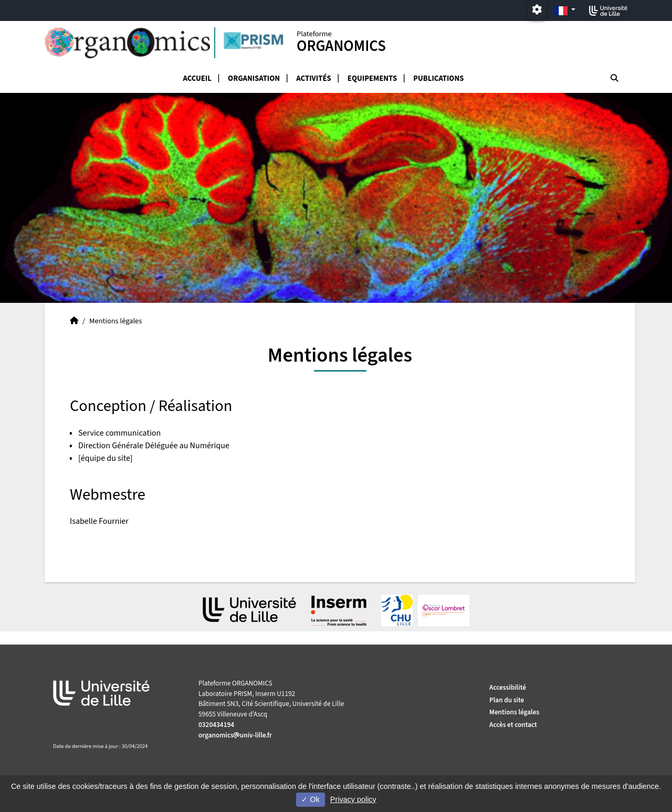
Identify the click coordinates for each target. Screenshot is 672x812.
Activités (313, 78)
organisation (254, 78)
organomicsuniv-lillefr (235, 735)
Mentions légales (514, 712)
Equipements (372, 78)
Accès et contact (513, 725)
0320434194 (216, 725)
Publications (438, 78)
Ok (310, 799)
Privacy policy (353, 799)
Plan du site (507, 700)
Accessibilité (508, 687)
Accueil (197, 78)
